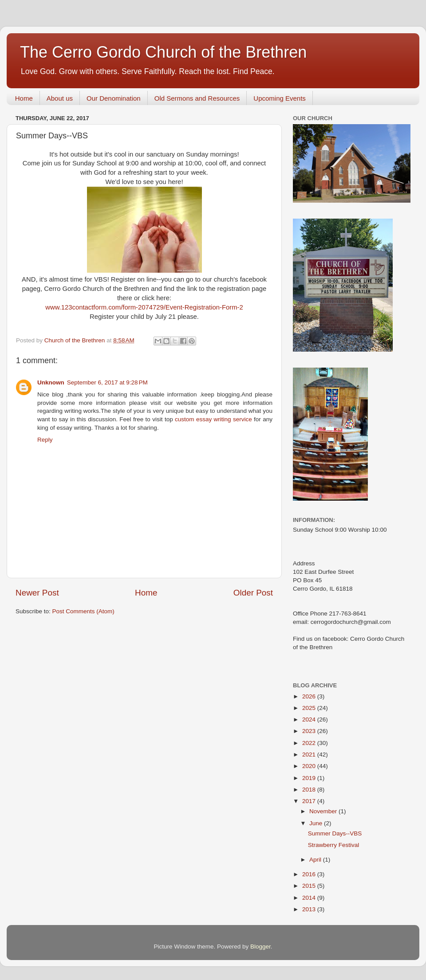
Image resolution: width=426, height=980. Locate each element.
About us (60, 98)
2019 (310, 778)
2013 (310, 909)
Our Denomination (114, 98)
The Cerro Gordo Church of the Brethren (163, 52)
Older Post (253, 593)
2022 (310, 743)
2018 (310, 790)
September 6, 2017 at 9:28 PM (107, 382)
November (324, 811)
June (317, 823)
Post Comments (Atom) (83, 611)
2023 (310, 731)
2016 (310, 874)
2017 (310, 801)
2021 (310, 755)
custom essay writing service (213, 419)
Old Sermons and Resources (197, 98)
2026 (310, 696)
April (316, 860)
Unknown (51, 382)
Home (24, 98)
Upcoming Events (280, 98)
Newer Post (37, 593)
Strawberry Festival (334, 845)
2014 (310, 898)
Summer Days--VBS (335, 833)
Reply (45, 440)
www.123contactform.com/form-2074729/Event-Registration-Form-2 (144, 307)
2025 (310, 708)
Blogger (260, 947)
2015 (310, 886)
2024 (310, 719)
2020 (310, 766)
